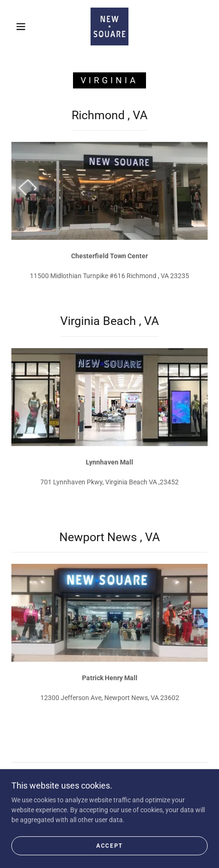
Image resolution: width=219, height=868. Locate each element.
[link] (109, 26)
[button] (21, 26)
